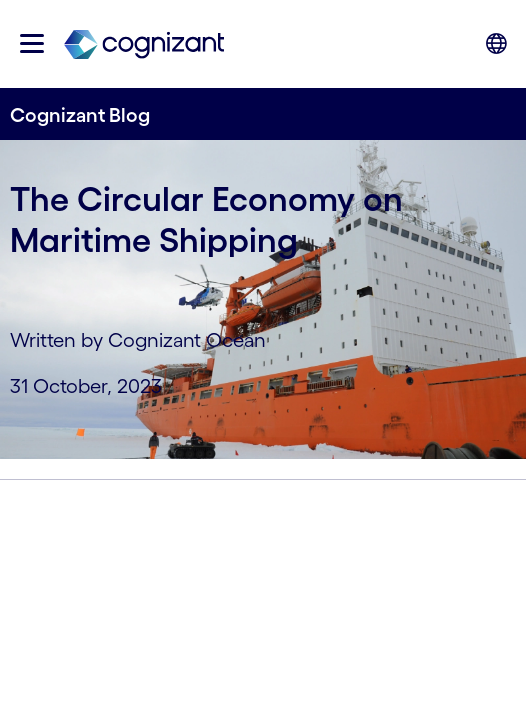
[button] (32, 43)
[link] (144, 43)
